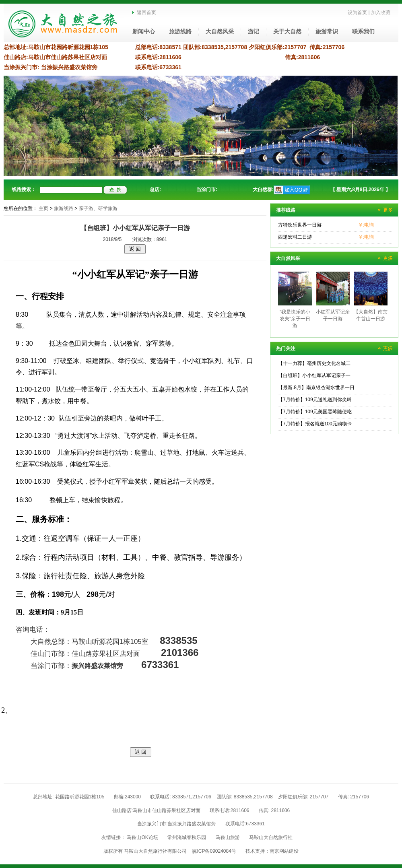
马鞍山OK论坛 (142, 837)
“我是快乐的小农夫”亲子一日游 (295, 319)
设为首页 (357, 12)
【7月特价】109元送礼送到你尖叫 (315, 400)
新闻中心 (144, 31)
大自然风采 (220, 31)
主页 (43, 208)
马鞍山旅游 (228, 837)
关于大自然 (287, 31)
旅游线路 (180, 31)
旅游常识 (327, 31)
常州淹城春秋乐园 (187, 837)
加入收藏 (381, 12)
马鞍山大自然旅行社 (271, 837)
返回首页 (144, 12)
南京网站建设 (284, 851)
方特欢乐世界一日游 (300, 225)
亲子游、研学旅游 (98, 208)
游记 (254, 31)
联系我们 (363, 31)
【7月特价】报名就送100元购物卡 (315, 424)
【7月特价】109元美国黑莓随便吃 (315, 412)
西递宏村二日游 (295, 237)
